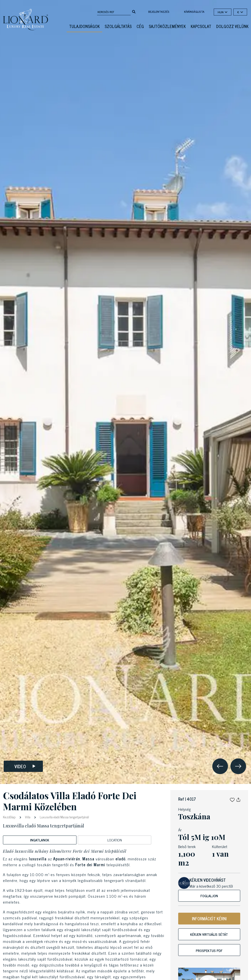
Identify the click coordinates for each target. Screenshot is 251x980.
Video (25, 766)
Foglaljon (209, 896)
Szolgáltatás (118, 26)
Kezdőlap (10, 817)
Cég (140, 26)
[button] (232, 799)
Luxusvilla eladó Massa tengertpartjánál (64, 817)
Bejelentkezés (159, 12)
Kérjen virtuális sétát (209, 934)
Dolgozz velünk (232, 26)
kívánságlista (194, 12)
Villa (28, 817)
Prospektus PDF (209, 950)
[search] (134, 11)
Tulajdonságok (84, 26)
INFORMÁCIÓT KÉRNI (209, 919)
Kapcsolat (201, 26)
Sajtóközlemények (167, 26)
